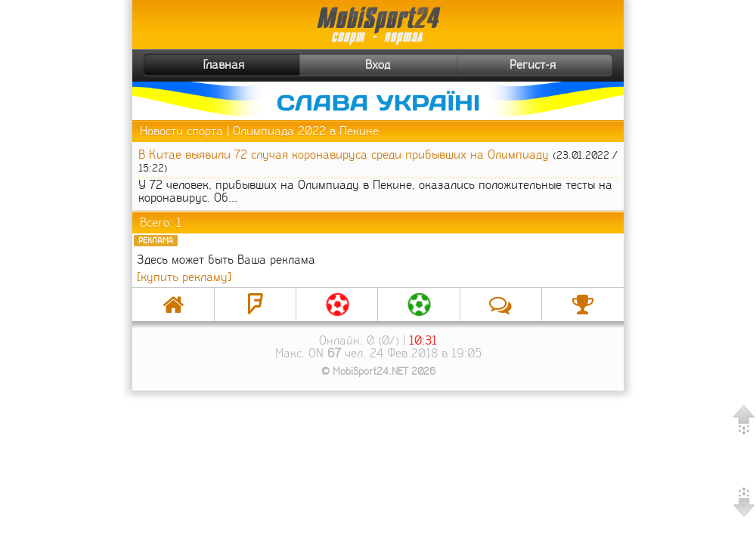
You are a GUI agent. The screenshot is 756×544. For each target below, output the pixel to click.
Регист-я (559, 65)
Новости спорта (181, 131)
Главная (196, 65)
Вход (378, 65)
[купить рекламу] (184, 277)
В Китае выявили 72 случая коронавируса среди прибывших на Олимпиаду (344, 155)
